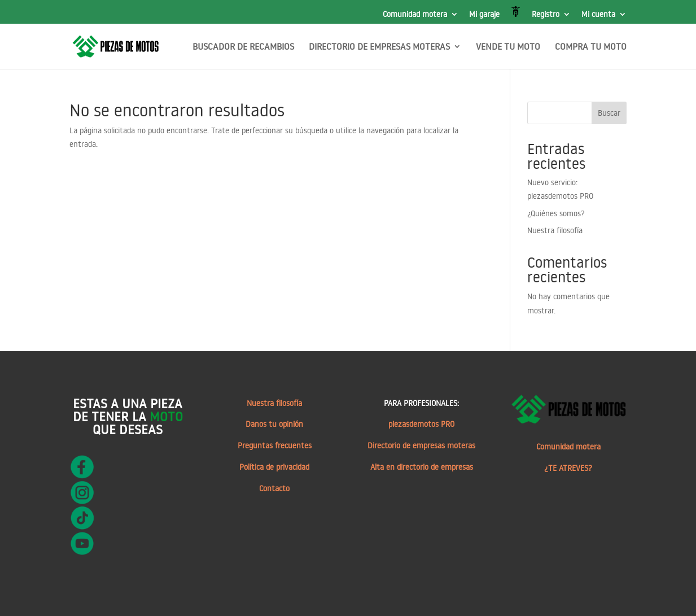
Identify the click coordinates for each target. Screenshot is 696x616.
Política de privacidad (274, 467)
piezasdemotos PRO (421, 424)
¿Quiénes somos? (556, 213)
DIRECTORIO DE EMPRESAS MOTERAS (379, 47)
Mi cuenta (598, 15)
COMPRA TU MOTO (591, 47)
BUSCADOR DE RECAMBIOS (243, 47)
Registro (546, 15)
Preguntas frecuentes (275, 445)
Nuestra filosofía (555, 230)
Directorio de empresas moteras (421, 445)
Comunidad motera (415, 15)
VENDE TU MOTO (508, 47)
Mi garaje (484, 15)
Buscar (609, 113)
